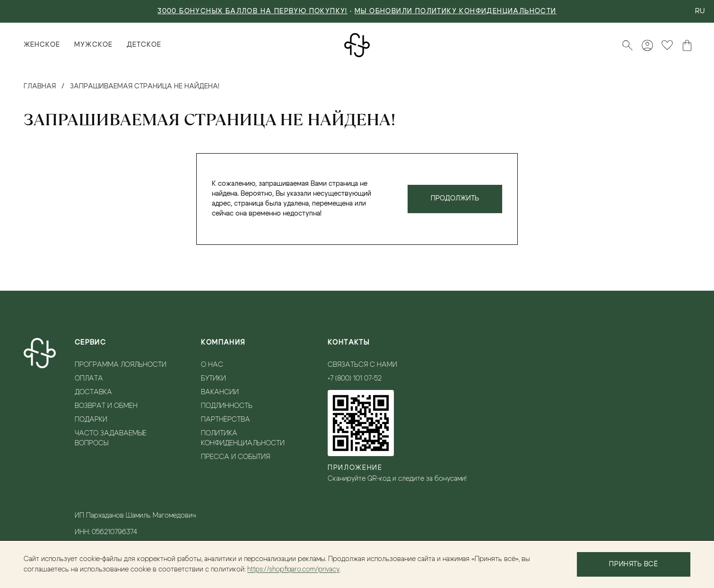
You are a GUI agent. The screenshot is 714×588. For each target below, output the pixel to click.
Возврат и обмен (106, 406)
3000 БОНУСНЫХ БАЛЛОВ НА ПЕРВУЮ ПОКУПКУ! (253, 11)
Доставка (93, 392)
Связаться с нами (362, 365)
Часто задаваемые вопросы (111, 438)
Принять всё (633, 564)
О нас (212, 365)
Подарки (91, 420)
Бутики (213, 379)
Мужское (93, 45)
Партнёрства (226, 420)
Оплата (89, 379)
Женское (42, 45)
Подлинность (227, 406)
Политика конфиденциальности (243, 438)
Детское (144, 45)
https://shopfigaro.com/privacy (293, 570)
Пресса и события (235, 457)
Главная (40, 86)
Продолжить (455, 199)
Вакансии (220, 392)
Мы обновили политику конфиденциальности (456, 11)
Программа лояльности (121, 365)
